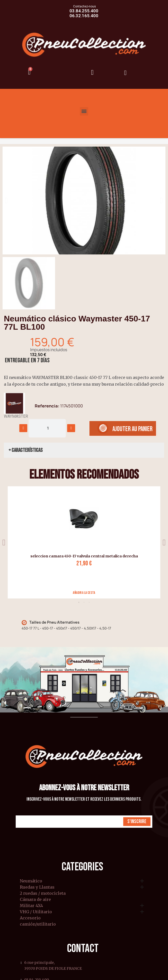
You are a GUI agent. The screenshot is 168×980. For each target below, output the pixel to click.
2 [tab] (84, 602)
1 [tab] (79, 602)
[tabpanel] (82, 542)
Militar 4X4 (31, 906)
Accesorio (30, 918)
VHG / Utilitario (36, 912)
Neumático (31, 881)
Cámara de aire (35, 900)
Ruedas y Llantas (37, 887)
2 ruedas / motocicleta (43, 893)
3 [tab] (89, 602)
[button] (7, 201)
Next (164, 542)
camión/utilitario (38, 924)
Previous (4, 542)
